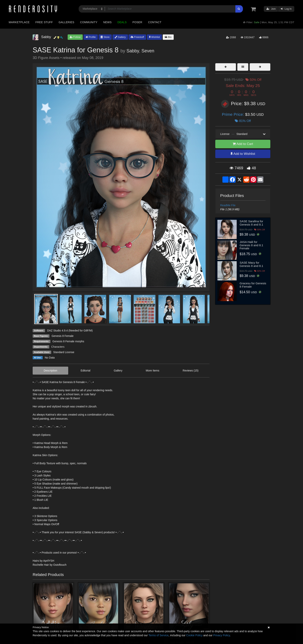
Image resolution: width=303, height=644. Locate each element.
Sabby (133, 51)
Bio (168, 37)
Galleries (66, 22)
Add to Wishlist (243, 154)
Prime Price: (233, 114)
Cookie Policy (194, 635)
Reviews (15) (191, 371)
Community (89, 22)
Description (50, 371)
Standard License (64, 352)
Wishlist (154, 37)
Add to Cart (243, 144)
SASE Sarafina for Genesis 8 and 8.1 (251, 223)
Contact (155, 22)
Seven (148, 51)
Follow (75, 37)
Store (105, 37)
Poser (137, 22)
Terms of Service (158, 635)
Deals (122, 22)
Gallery (120, 37)
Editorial (86, 371)
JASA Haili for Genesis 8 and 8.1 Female (251, 245)
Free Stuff (44, 22)
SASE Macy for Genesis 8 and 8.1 (251, 264)
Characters (58, 347)
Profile (91, 37)
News (107, 22)
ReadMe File (228, 205)
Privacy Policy (221, 635)
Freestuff (137, 37)
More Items (152, 371)
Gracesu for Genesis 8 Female (253, 285)
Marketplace (19, 22)
